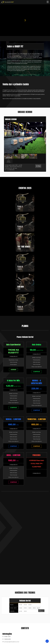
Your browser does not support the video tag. (25, 22)
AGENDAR (13, 370)
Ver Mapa (38, 166)
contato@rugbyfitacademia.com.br (11, 642)
